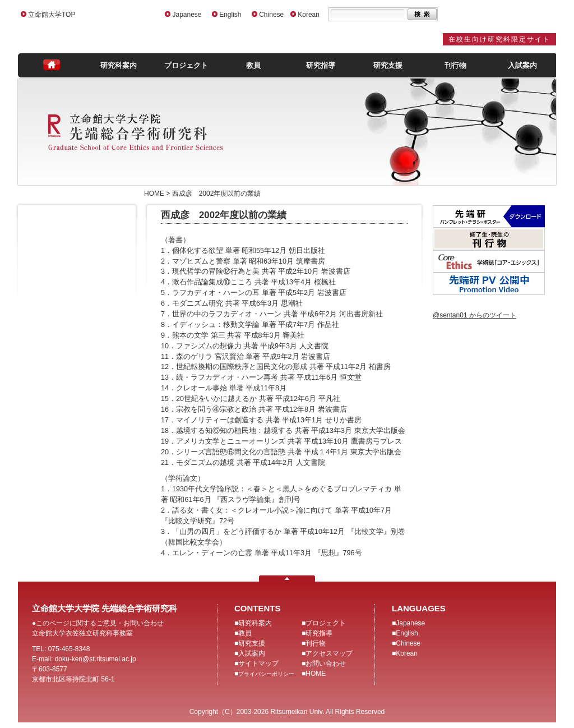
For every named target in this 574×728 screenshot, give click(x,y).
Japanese (187, 15)
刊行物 (455, 65)
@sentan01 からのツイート (475, 315)
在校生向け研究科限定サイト (499, 39)
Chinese (271, 15)
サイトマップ (258, 664)
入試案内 (522, 65)
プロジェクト (186, 65)
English (230, 15)
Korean (309, 15)
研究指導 (321, 65)
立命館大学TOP (52, 15)
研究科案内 (119, 65)
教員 (253, 65)
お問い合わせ (326, 664)
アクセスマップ (329, 653)
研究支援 (388, 65)
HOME (316, 674)
